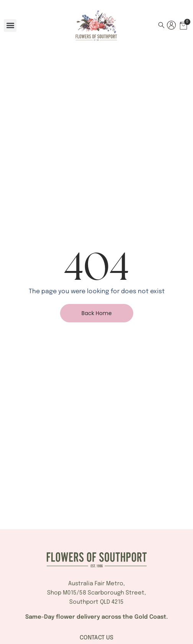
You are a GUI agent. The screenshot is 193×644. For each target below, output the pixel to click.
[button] (10, 26)
